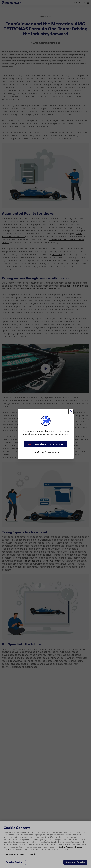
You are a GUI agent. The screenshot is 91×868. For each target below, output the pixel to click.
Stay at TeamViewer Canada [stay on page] (46, 452)
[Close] (71, 411)
